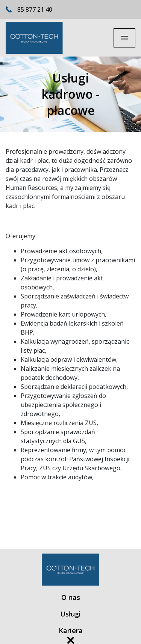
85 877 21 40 (35, 9)
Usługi (70, 614)
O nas (71, 597)
